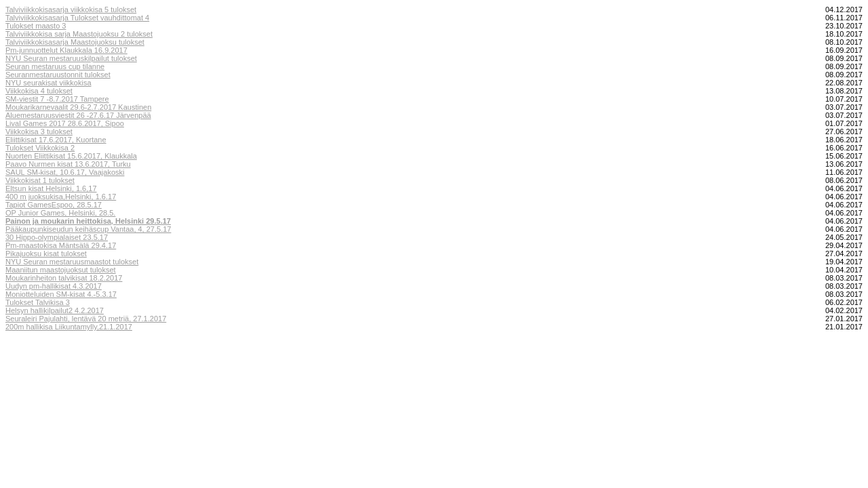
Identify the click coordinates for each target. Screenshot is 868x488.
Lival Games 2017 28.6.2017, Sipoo (65, 123)
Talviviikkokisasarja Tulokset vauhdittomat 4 (77, 18)
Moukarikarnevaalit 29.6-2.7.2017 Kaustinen (78, 107)
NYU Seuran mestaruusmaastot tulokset (72, 262)
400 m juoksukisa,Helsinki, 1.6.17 (61, 197)
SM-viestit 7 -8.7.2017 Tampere (57, 99)
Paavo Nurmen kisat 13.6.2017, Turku (68, 164)
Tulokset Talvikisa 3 (38, 302)
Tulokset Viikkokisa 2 (40, 148)
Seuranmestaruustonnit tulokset (58, 75)
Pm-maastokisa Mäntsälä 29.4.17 (61, 245)
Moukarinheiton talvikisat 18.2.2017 (64, 278)
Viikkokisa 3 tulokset (39, 131)
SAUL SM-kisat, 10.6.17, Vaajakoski (65, 172)
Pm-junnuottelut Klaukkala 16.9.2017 (66, 50)
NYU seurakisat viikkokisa (48, 83)
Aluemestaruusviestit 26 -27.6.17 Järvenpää (78, 115)
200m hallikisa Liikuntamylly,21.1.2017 (69, 327)
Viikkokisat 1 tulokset (40, 180)
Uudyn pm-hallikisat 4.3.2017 (54, 286)
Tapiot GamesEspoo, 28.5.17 (54, 205)
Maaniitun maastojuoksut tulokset (61, 270)
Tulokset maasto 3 (36, 26)
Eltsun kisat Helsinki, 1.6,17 (51, 188)
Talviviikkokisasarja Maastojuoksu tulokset (75, 42)
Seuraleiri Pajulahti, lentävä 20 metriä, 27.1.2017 (86, 319)
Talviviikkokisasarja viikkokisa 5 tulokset (71, 9)
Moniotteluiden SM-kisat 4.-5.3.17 (61, 294)
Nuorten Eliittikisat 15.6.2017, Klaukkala (71, 156)
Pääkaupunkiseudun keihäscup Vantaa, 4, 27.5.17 (88, 229)
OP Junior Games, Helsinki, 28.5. (60, 213)
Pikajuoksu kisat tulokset (46, 253)
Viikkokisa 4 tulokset (39, 91)
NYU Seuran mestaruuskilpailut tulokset (71, 58)
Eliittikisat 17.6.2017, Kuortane (56, 140)
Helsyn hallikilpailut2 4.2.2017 (55, 310)
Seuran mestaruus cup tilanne (55, 66)
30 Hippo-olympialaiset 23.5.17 (57, 237)
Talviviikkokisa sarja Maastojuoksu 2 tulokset (79, 34)
